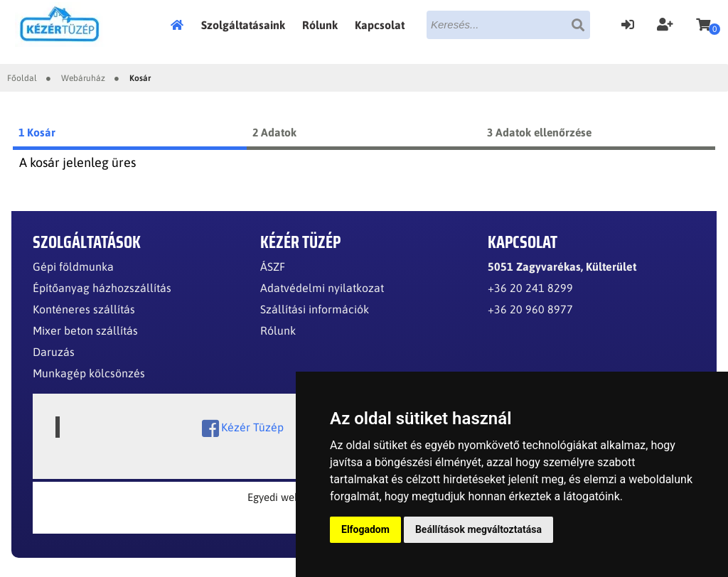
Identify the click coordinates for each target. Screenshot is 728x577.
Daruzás (54, 352)
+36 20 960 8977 (530, 309)
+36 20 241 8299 (530, 288)
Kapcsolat (380, 25)
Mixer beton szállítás (85, 330)
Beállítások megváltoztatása (478, 529)
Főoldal (181, 25)
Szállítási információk (315, 309)
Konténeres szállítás (84, 309)
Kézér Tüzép (243, 428)
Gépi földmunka (73, 266)
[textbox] (508, 25)
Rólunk (320, 25)
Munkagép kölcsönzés (89, 373)
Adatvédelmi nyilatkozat (322, 288)
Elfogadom (365, 529)
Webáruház (83, 78)
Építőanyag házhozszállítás (102, 288)
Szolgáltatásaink (243, 25)
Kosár (140, 78)
